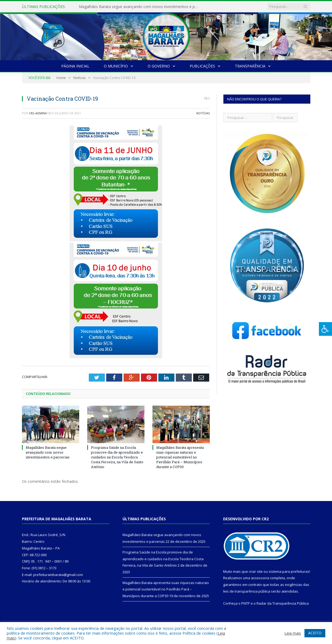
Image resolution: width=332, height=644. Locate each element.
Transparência (250, 66)
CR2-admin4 (38, 113)
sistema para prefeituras (289, 571)
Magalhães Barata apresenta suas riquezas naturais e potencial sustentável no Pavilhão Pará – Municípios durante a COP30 (180, 457)
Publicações (202, 66)
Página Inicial (75, 66)
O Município (116, 66)
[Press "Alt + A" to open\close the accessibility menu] (325, 329)
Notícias (203, 113)
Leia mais (293, 633)
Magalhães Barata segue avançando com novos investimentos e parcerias (140, 7)
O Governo (159, 66)
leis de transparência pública (247, 591)
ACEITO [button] (315, 633)
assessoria (260, 578)
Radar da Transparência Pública (283, 603)
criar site (256, 571)
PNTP (246, 603)
